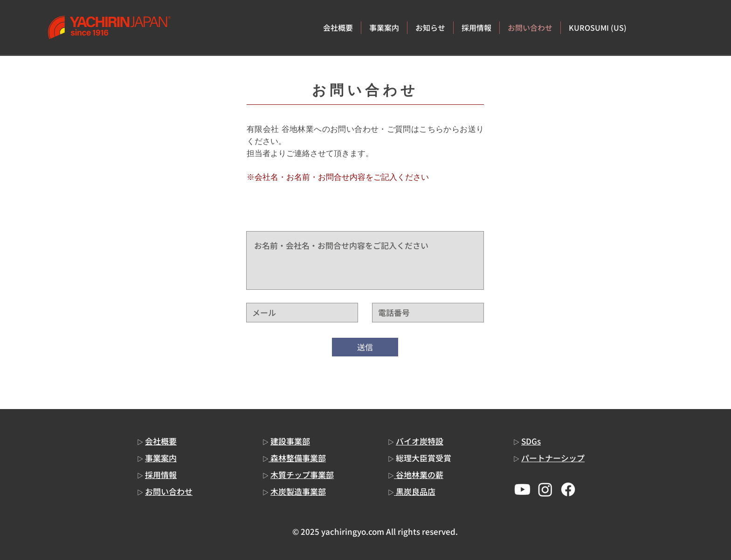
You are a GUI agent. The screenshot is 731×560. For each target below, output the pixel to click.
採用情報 (161, 475)
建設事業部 (290, 441)
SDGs (531, 441)
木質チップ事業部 (302, 475)
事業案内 (161, 458)
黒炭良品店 (415, 491)
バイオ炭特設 (420, 441)
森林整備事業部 (297, 458)
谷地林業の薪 (419, 475)
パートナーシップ (553, 458)
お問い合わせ (169, 491)
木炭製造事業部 (298, 491)
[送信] (365, 347)
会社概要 (161, 441)
